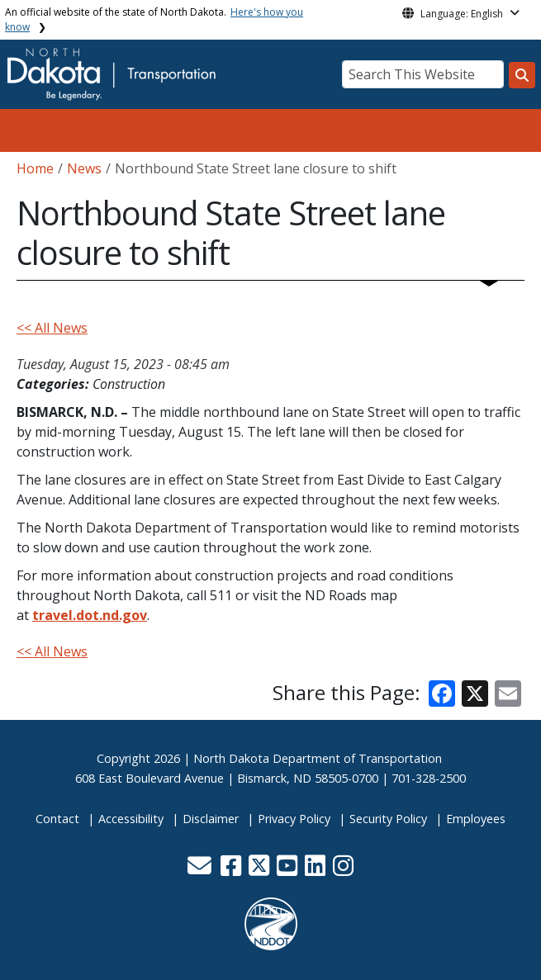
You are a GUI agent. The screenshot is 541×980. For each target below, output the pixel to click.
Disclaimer (211, 819)
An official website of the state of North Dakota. (154, 19)
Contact (57, 819)
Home (35, 168)
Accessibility (131, 819)
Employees (476, 819)
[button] (202, 870)
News (84, 168)
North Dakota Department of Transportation (318, 758)
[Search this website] (522, 75)
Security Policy (388, 819)
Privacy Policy (294, 819)
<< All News (52, 328)
